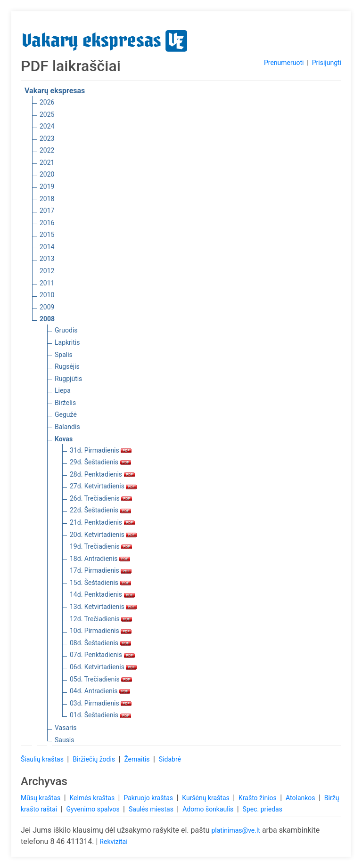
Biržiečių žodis (95, 759)
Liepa (63, 390)
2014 (47, 247)
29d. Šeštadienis (100, 462)
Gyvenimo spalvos (94, 809)
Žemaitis (138, 759)
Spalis (64, 355)
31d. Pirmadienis (101, 450)
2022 (47, 150)
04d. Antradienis (100, 691)
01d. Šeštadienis (100, 715)
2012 (47, 271)
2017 (47, 211)
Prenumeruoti (284, 63)
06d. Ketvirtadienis (103, 667)
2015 (47, 235)
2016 (47, 223)
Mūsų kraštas (41, 798)
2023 (47, 138)
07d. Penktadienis (102, 655)
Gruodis (66, 330)
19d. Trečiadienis (101, 546)
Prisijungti (327, 63)
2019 (47, 187)
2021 (47, 162)
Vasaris (66, 728)
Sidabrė (170, 759)
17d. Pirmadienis (101, 570)
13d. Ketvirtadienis (103, 607)
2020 (47, 174)
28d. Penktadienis (102, 474)
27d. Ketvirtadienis (103, 486)
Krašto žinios (258, 798)
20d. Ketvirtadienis (103, 535)
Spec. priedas (263, 809)
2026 (47, 102)
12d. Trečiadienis (101, 619)
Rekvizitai (113, 842)
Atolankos (301, 798)
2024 (47, 126)
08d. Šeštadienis (100, 643)
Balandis (67, 427)
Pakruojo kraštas (149, 798)
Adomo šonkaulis (209, 809)
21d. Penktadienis (102, 522)
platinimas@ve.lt (235, 830)
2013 (47, 259)
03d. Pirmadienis (101, 703)
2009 (47, 307)
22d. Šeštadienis (100, 510)
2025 (47, 114)
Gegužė (66, 414)
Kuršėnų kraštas (206, 798)
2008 (47, 319)
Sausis (65, 740)
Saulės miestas (152, 809)
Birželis (65, 403)
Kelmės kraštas (93, 798)
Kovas (64, 439)
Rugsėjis (67, 366)
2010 (47, 295)
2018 (47, 199)
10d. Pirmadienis (101, 631)
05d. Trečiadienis (101, 679)
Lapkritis (67, 342)
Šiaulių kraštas (43, 759)
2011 (47, 283)
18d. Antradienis (100, 559)
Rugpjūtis (68, 379)
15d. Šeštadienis (100, 583)
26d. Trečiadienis (101, 498)
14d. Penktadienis (102, 594)
